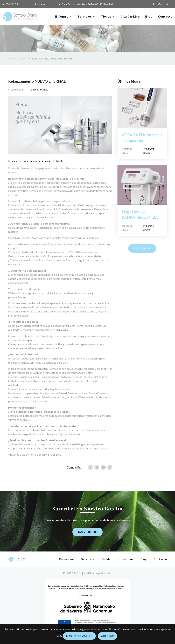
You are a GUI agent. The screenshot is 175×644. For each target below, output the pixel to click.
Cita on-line (126, 559)
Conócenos (67, 559)
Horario (41, 4)
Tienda (106, 17)
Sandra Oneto (41, 89)
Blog (149, 17)
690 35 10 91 (13, 4)
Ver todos (142, 248)
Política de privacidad (98, 573)
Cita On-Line (130, 17)
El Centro (62, 17)
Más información (79, 636)
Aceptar (108, 636)
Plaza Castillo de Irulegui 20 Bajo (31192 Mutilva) (87, 4)
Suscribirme (87, 532)
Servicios (85, 17)
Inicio (11, 58)
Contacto (165, 17)
